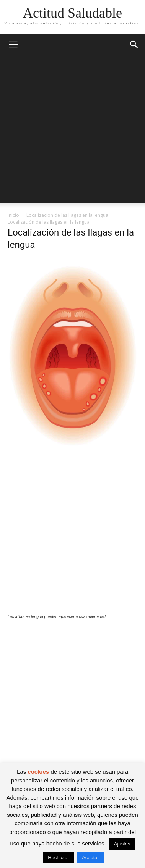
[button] (13, 45)
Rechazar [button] (59, 858)
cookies (38, 772)
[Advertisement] (72, 131)
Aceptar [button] (90, 858)
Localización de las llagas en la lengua (67, 215)
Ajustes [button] (122, 844)
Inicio (13, 215)
